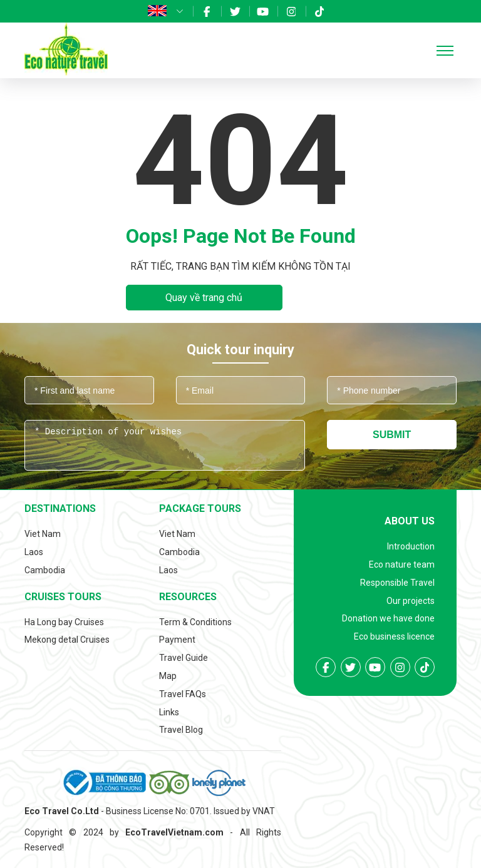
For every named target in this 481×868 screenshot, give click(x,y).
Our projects (411, 601)
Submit (392, 435)
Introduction (411, 546)
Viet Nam (43, 534)
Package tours (200, 508)
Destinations (60, 508)
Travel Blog (181, 730)
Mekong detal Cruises (67, 640)
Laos (34, 552)
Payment (177, 640)
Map (168, 676)
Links (169, 712)
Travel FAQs (183, 694)
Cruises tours (63, 597)
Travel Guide (184, 658)
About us (410, 521)
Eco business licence (394, 636)
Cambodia (45, 570)
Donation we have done (388, 618)
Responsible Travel (397, 583)
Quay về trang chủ (204, 298)
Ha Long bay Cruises (64, 622)
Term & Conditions (195, 622)
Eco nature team (402, 564)
